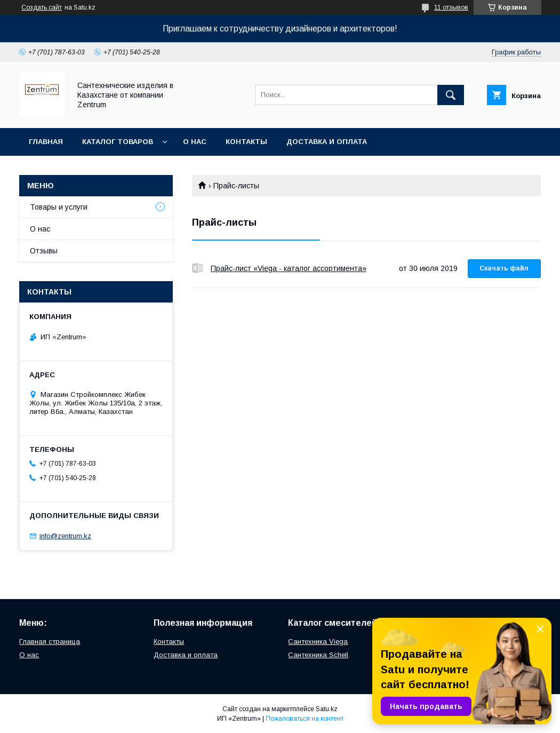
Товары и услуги (59, 207)
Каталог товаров (118, 142)
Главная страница (50, 642)
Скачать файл (504, 268)
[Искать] (451, 95)
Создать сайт (42, 7)
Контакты (246, 142)
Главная (46, 142)
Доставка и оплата (327, 142)
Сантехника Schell (318, 655)
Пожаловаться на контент (305, 719)
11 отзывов (451, 7)
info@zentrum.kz (65, 536)
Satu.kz (327, 709)
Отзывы (44, 251)
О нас (195, 142)
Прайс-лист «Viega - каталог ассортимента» (197, 268)
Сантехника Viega (318, 642)
